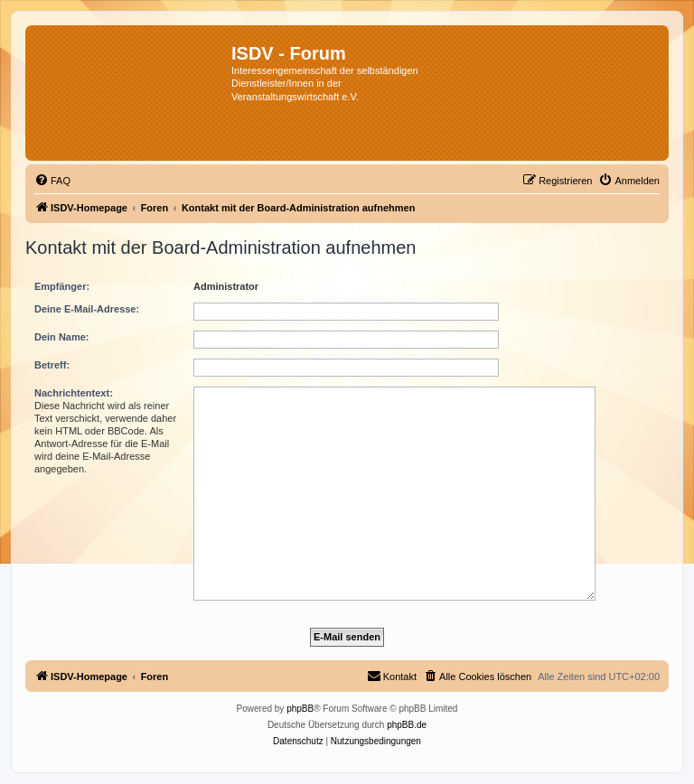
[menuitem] (52, 181)
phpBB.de (407, 725)
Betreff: (52, 365)
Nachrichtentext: (74, 393)
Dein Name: (62, 337)
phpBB (300, 709)
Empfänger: (62, 286)
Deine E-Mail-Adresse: (87, 309)
